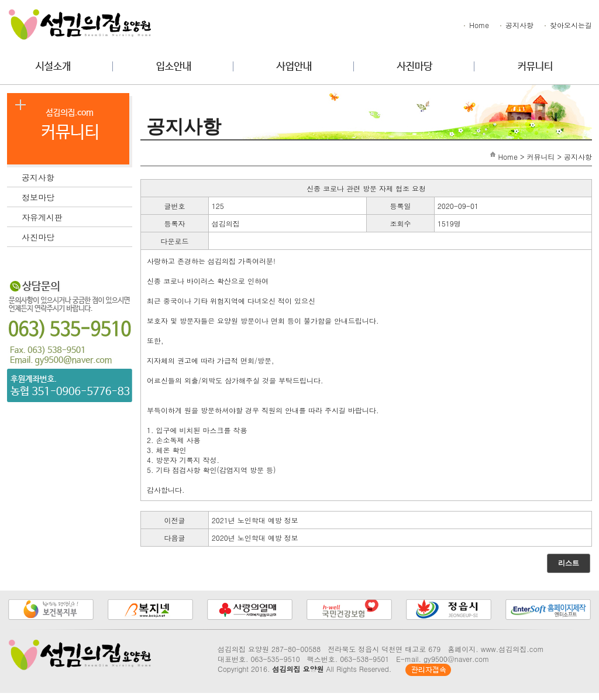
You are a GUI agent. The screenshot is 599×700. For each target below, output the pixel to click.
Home (476, 25)
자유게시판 (77, 216)
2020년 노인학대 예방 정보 (255, 538)
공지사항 (516, 25)
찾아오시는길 (567, 25)
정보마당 (77, 196)
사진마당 (77, 236)
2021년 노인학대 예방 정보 (255, 520)
